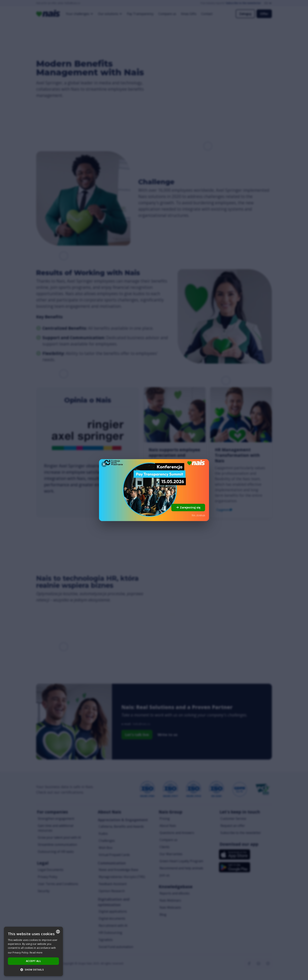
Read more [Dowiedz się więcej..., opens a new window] (36, 953)
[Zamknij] (104, 464)
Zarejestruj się (188, 507)
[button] (33, 970)
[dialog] (33, 951)
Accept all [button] (33, 961)
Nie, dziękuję (198, 515)
